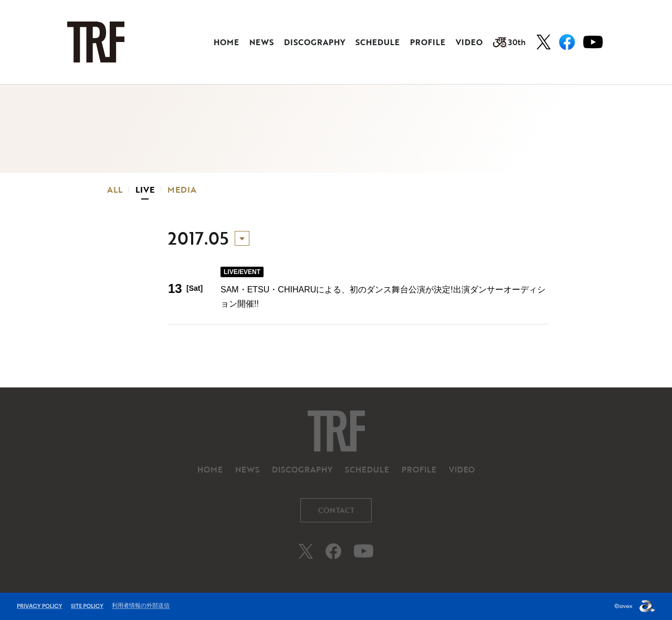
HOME (226, 42)
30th (509, 42)
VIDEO (469, 42)
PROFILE (428, 42)
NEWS (261, 42)
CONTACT (336, 510)
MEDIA (182, 190)
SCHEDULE (377, 42)
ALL (115, 190)
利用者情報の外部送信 (141, 605)
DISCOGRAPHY (314, 42)
